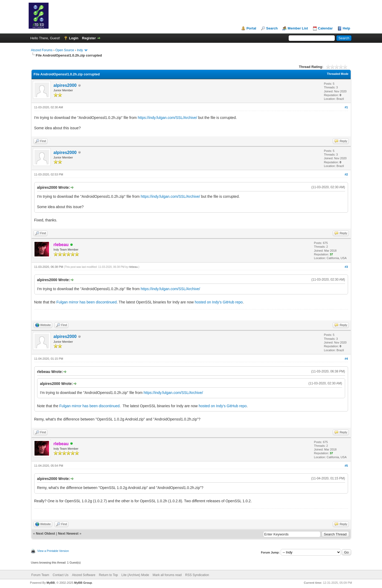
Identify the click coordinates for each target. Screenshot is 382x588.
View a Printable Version (53, 551)
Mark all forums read (167, 575)
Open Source (65, 50)
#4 (346, 359)
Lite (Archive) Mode (135, 575)
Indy (80, 50)
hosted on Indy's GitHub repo (219, 302)
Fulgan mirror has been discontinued (87, 302)
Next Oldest (45, 533)
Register (89, 38)
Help (346, 28)
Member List (298, 28)
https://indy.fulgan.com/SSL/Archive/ (167, 118)
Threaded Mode (338, 74)
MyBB (51, 583)
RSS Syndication (197, 575)
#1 (346, 107)
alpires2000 (65, 85)
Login (74, 38)
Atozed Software (84, 575)
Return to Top (108, 575)
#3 (346, 267)
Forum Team (40, 575)
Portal (251, 28)
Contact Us (61, 575)
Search (272, 28)
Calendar (325, 28)
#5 (346, 466)
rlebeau (133, 267)
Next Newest (68, 533)
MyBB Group (83, 583)
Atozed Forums (42, 50)
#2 (346, 174)
